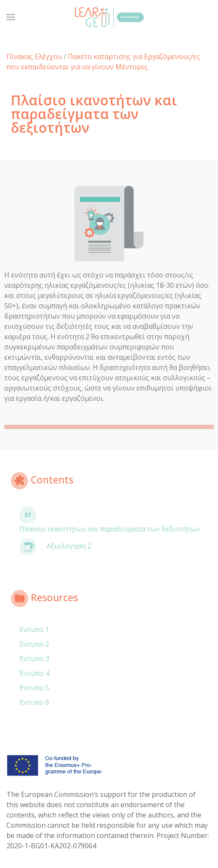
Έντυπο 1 (34, 629)
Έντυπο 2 (34, 644)
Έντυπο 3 (34, 659)
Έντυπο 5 (34, 688)
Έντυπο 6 (34, 702)
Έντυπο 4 (34, 673)
